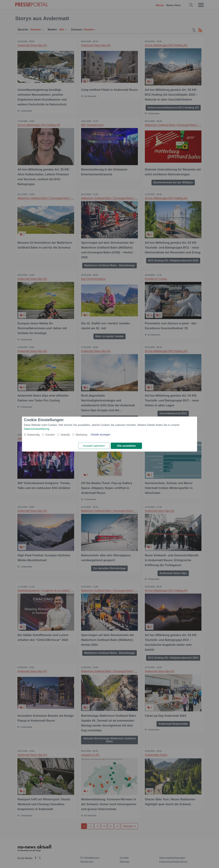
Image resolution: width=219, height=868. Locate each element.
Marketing (81, 435)
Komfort (50, 435)
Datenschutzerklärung (37, 429)
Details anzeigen (101, 434)
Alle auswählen (126, 446)
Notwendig (33, 435)
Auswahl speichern (94, 446)
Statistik (65, 435)
